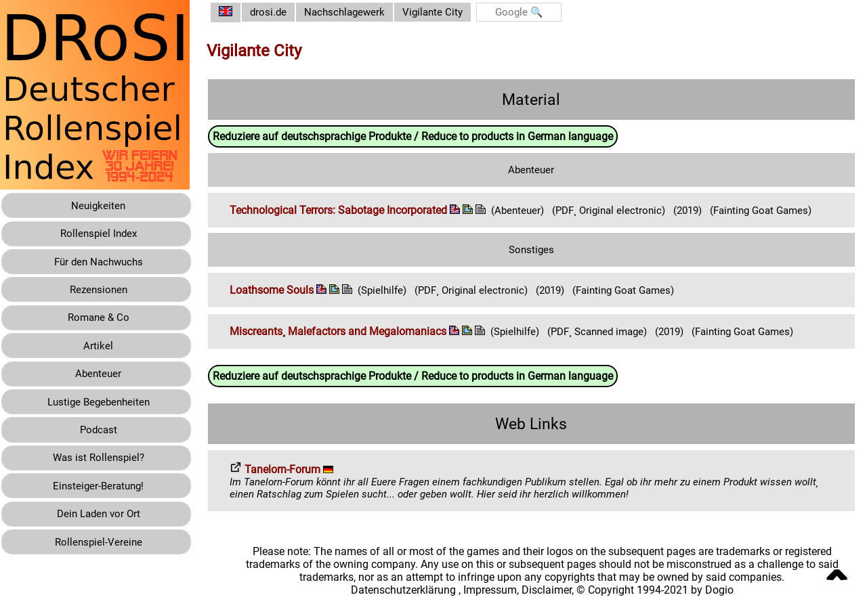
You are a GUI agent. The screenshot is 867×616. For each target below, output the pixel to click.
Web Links (536, 436)
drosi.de (279, 13)
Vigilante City (449, 13)
